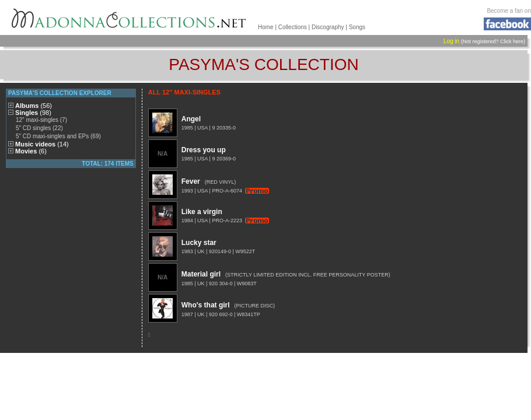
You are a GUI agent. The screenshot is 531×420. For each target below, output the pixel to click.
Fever (191, 181)
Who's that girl (206, 305)
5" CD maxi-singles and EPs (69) (58, 136)
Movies (31, 151)
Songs (357, 27)
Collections (293, 27)
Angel (191, 119)
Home (266, 27)
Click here (512, 41)
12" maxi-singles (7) (41, 120)
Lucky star (199, 243)
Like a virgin (202, 212)
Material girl (201, 274)
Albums (34, 106)
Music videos (42, 144)
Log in (451, 41)
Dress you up (204, 150)
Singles (33, 113)
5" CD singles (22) (39, 128)
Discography (328, 27)
